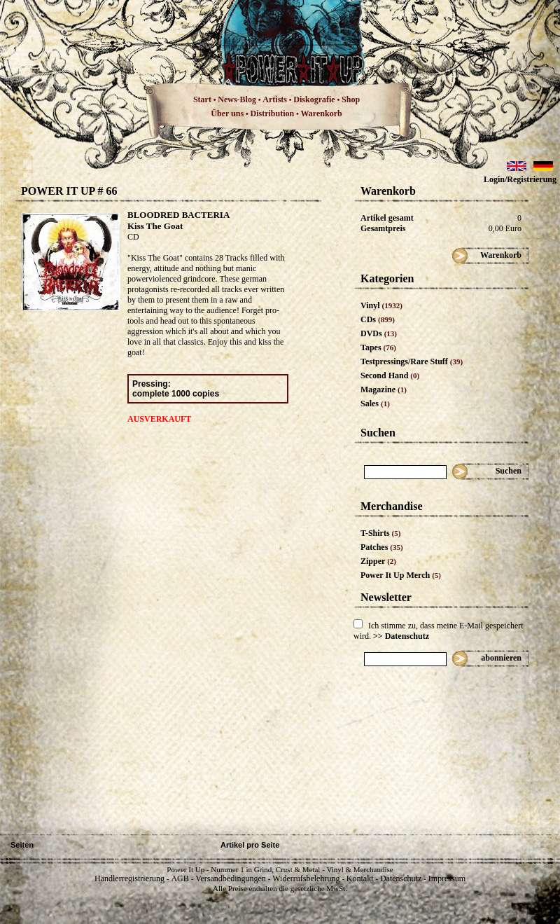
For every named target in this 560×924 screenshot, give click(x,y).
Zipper (378, 561)
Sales (375, 404)
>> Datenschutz (401, 636)
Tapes (378, 347)
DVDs (379, 333)
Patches (382, 547)
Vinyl (381, 305)
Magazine (384, 389)
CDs (378, 319)
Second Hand (390, 375)
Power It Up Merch (401, 575)
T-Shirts (380, 533)
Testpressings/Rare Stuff (412, 361)
